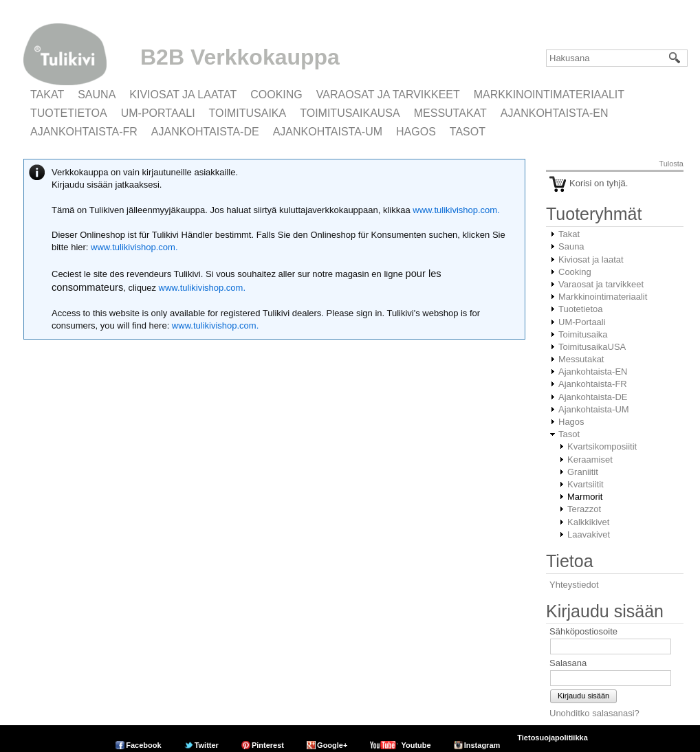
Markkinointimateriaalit (549, 95)
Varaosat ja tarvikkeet (388, 95)
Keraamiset (590, 460)
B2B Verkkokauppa (240, 57)
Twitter (207, 745)
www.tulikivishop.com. (455, 210)
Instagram (482, 745)
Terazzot (584, 509)
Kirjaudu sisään (583, 696)
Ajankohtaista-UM (328, 132)
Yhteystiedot (574, 585)
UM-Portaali (158, 113)
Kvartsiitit (586, 484)
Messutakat (450, 113)
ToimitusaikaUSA (350, 113)
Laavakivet (589, 534)
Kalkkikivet (588, 522)
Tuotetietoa (69, 113)
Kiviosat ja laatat (183, 95)
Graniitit (583, 472)
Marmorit (585, 497)
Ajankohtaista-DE (205, 132)
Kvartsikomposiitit (602, 446)
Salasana (568, 663)
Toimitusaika (248, 113)
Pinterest (268, 745)
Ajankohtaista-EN (555, 113)
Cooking (276, 95)
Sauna (97, 95)
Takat (47, 95)
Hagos (416, 132)
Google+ (332, 745)
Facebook (143, 745)
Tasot (468, 132)
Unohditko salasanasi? (594, 713)
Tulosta (671, 164)
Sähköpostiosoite (583, 631)
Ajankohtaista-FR (84, 132)
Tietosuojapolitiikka (553, 738)
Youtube (416, 745)
